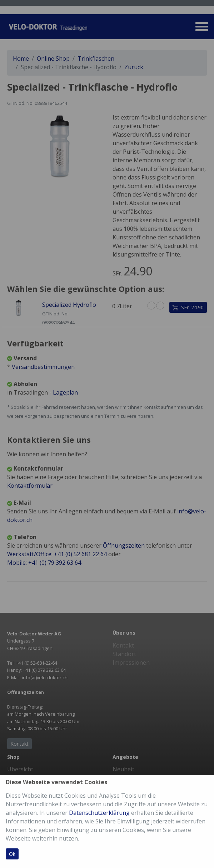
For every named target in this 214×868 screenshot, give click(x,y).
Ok (12, 854)
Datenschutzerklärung (99, 813)
